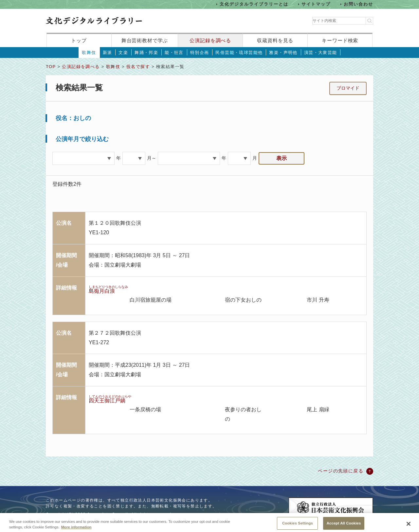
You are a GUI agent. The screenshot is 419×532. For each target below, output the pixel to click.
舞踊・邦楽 (146, 53)
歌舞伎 (89, 53)
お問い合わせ (358, 4)
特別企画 (200, 53)
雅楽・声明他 (283, 53)
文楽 (123, 53)
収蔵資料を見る (275, 40)
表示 (282, 158)
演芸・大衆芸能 (321, 53)
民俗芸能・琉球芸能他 (239, 53)
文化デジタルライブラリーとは (254, 4)
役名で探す (138, 67)
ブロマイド (348, 88)
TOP (51, 67)
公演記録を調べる (210, 40)
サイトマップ (316, 4)
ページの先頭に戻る (341, 471)
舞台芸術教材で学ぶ (145, 40)
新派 (108, 53)
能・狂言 (174, 53)
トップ (79, 40)
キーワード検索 (340, 40)
